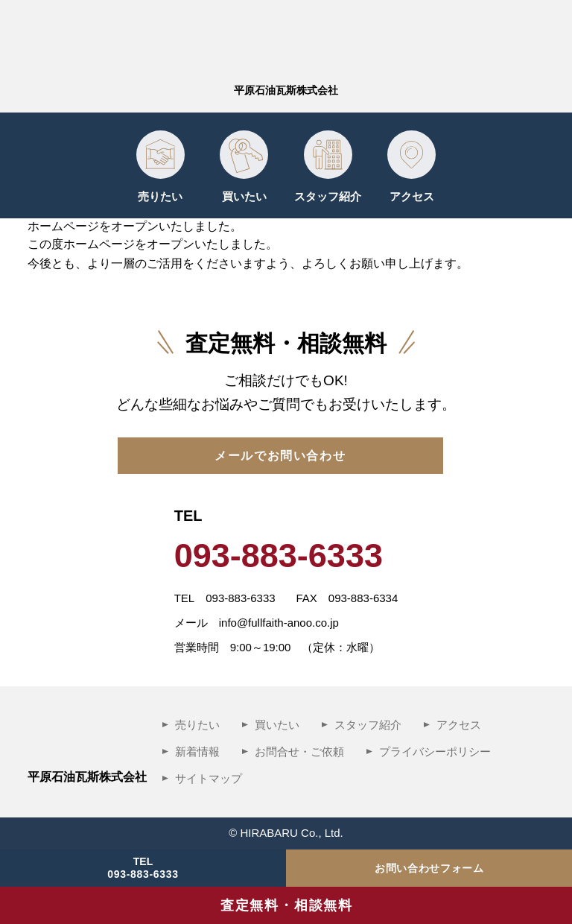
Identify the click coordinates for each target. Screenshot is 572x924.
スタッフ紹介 (328, 196)
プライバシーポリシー (435, 751)
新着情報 (197, 751)
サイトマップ (209, 778)
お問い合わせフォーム (429, 868)
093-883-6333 (143, 874)
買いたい (244, 196)
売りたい (160, 196)
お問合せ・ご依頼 (299, 751)
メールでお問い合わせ (280, 456)
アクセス (412, 196)
